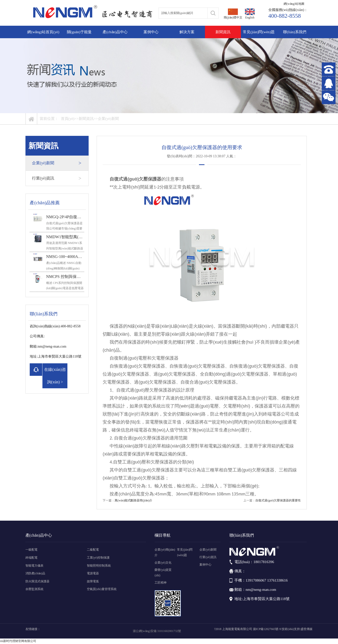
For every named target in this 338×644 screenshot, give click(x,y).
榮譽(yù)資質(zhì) (163, 573)
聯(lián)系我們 (295, 32)
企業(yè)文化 (163, 563)
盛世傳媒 (307, 629)
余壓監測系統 (34, 589)
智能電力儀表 (34, 566)
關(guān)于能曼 (79, 32)
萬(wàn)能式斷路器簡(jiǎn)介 (133, 500)
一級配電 (31, 550)
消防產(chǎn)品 (35, 573)
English (250, 14)
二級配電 (93, 550)
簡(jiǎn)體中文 (233, 14)
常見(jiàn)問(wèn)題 (259, 32)
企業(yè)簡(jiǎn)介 (165, 552)
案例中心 (151, 32)
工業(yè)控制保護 (98, 558)
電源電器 (93, 573)
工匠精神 (161, 583)
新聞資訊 (223, 32)
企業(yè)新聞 (108, 119)
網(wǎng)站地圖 (294, 4)
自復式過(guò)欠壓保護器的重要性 (278, 500)
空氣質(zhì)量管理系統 (102, 589)
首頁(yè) (68, 119)
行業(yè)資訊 (57, 178)
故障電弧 (93, 581)
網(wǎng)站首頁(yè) (43, 32)
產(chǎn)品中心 (115, 32)
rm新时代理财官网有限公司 (18, 641)
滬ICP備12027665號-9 (267, 629)
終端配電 (31, 558)
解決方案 (187, 32)
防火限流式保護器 (37, 581)
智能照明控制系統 (99, 566)
